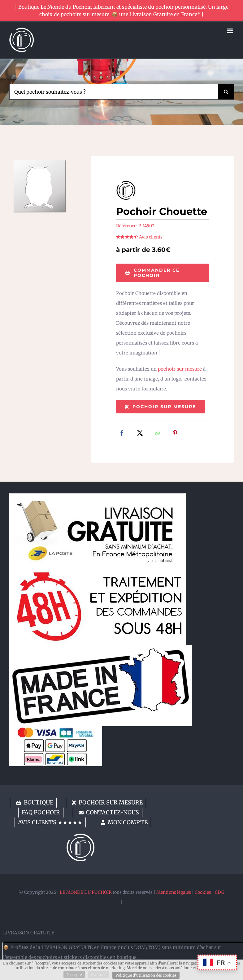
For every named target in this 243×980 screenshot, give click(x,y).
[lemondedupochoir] (80, 836)
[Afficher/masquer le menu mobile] (230, 31)
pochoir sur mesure (180, 369)
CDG (220, 892)
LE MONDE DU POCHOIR (86, 892)
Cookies (203, 892)
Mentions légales (174, 892)
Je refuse (99, 975)
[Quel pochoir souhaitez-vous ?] (114, 92)
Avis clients (151, 237)
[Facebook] (122, 434)
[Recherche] (226, 92)
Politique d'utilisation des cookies (146, 975)
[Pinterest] (175, 434)
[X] (140, 434)
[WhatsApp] (157, 434)
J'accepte (74, 975)
